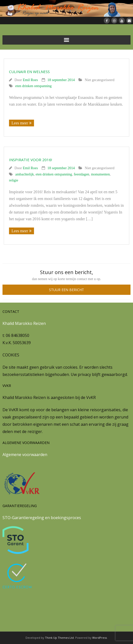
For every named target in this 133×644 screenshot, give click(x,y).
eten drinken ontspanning (33, 86)
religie (14, 180)
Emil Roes (30, 80)
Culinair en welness (29, 72)
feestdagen (81, 174)
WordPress (99, 638)
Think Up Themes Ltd (59, 638)
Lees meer (20, 123)
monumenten (100, 174)
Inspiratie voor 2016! (30, 160)
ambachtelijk (24, 174)
